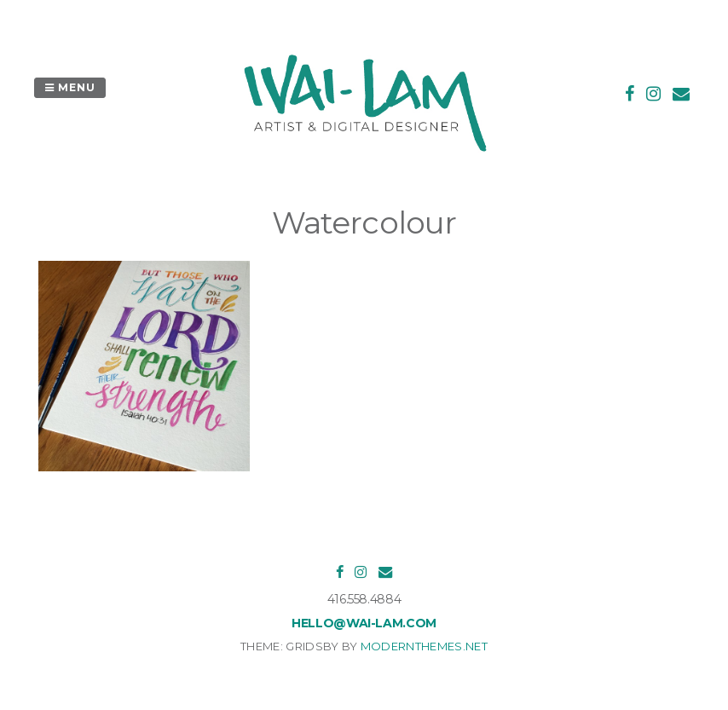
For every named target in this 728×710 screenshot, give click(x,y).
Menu (70, 87)
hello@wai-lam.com (364, 623)
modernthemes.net (424, 646)
